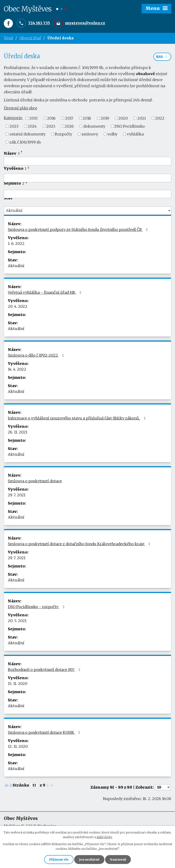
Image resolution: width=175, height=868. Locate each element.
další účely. (105, 837)
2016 (51, 118)
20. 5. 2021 (17, 621)
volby (112, 134)
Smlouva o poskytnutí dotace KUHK (45, 732)
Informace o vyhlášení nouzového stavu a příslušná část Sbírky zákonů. (78, 418)
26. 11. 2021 (18, 432)
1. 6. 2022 (16, 244)
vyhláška (135, 134)
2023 (14, 126)
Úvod (8, 38)
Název (12, 153)
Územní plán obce (21, 108)
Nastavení (118, 860)
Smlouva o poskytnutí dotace (35, 481)
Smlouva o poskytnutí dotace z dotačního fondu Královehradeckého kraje (80, 544)
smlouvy (90, 134)
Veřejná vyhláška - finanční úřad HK (45, 292)
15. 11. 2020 (18, 684)
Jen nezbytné (89, 860)
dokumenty (94, 126)
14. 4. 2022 (17, 369)
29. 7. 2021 (17, 495)
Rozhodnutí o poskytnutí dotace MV (45, 670)
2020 (123, 118)
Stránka (21, 785)
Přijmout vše (59, 860)
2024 (32, 126)
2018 (87, 118)
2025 (51, 126)
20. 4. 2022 (18, 306)
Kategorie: (13, 118)
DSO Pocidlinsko (130, 126)
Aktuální (16, 266)
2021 (142, 118)
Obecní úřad (30, 38)
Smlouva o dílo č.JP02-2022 (37, 355)
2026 (69, 126)
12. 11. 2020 (18, 746)
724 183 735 (39, 23)
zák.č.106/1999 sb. (25, 142)
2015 (34, 118)
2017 (69, 118)
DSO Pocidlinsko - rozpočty (37, 607)
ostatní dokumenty (27, 134)
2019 (105, 118)
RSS (162, 57)
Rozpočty (63, 134)
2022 (160, 118)
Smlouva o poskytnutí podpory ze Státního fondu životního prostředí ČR (79, 230)
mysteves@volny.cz (85, 23)
